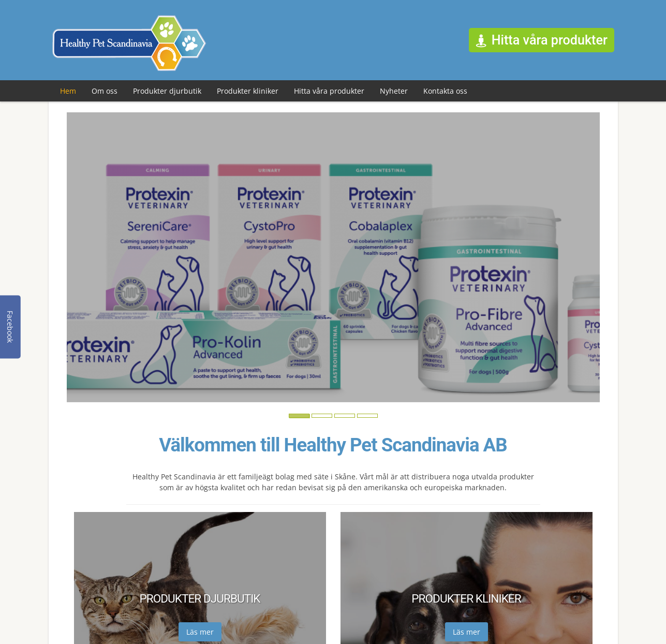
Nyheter (394, 91)
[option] (333, 257)
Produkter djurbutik (167, 91)
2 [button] (317, 419)
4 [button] (363, 419)
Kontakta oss (445, 91)
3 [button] (340, 419)
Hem (68, 91)
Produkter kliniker (248, 91)
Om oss (105, 91)
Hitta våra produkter (329, 91)
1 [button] (294, 419)
